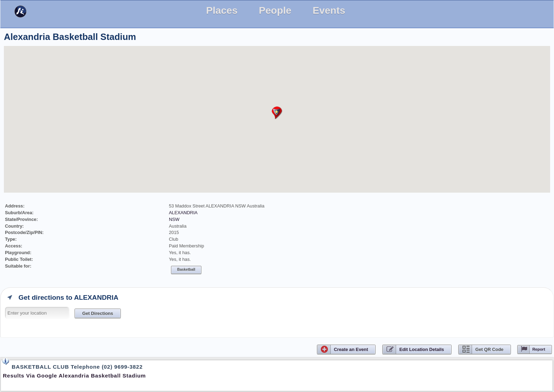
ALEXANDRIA (183, 213)
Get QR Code (489, 349)
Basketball (186, 270)
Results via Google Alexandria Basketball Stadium (74, 376)
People (275, 10)
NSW (174, 219)
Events (329, 10)
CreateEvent (351, 349)
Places (222, 10)
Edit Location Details (422, 349)
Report (539, 349)
